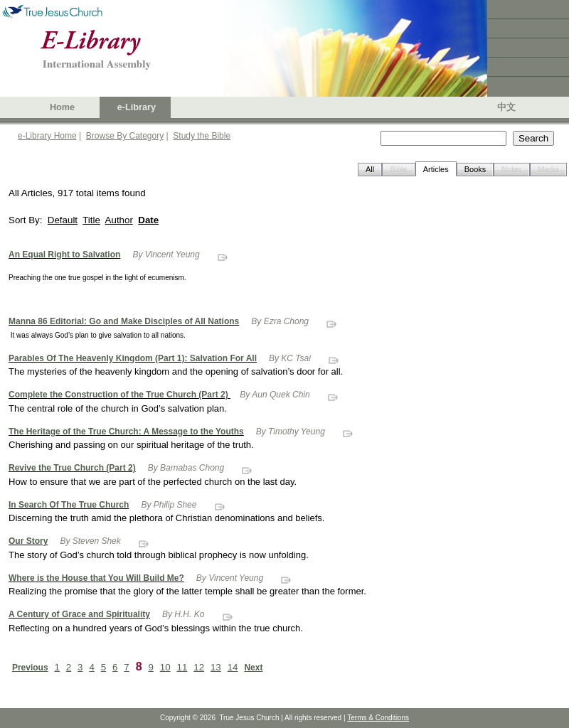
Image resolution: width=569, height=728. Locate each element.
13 (216, 667)
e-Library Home (47, 136)
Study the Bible (202, 136)
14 (233, 667)
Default (63, 220)
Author (119, 220)
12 (199, 667)
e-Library (137, 107)
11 (182, 667)
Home (62, 107)
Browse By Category (125, 136)
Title (91, 220)
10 (165, 667)
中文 (506, 107)
